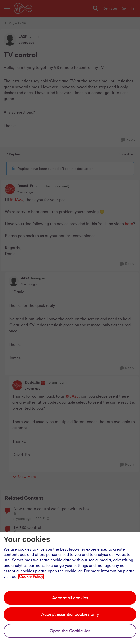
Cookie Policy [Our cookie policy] (31, 577)
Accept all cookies (70, 598)
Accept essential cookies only (70, 614)
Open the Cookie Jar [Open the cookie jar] (70, 631)
